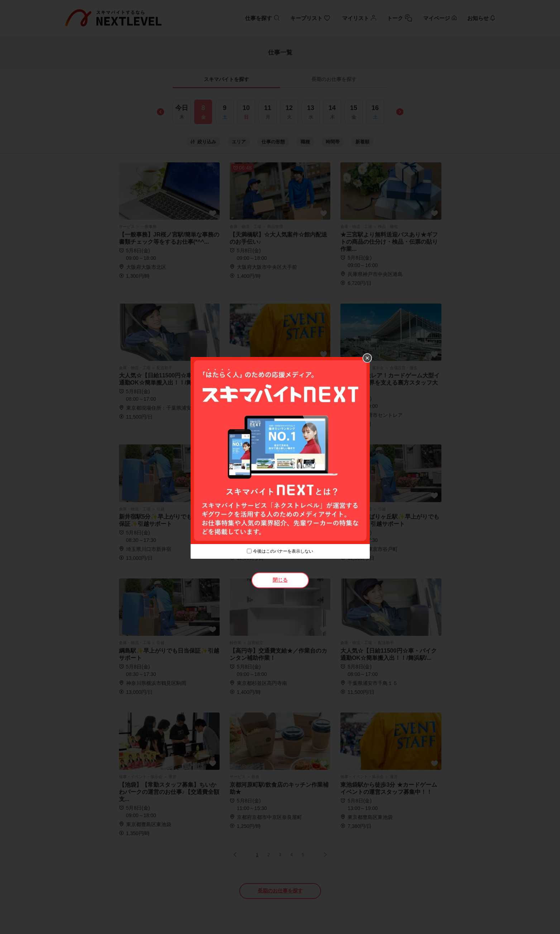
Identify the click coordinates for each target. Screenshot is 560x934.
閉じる (280, 580)
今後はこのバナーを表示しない (283, 551)
